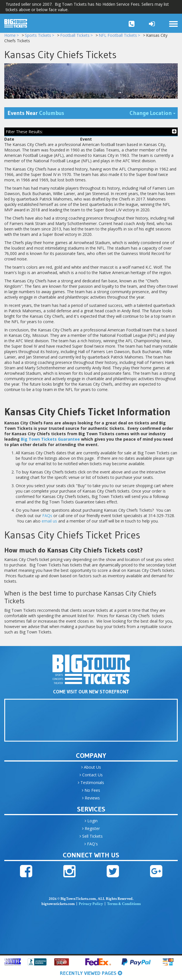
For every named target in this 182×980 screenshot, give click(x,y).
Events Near (36, 115)
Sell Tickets (91, 838)
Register (91, 831)
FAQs (47, 518)
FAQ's (91, 846)
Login (91, 823)
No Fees (91, 792)
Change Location (154, 115)
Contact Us (91, 777)
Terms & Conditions (124, 906)
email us (49, 523)
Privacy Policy (91, 906)
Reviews (91, 800)
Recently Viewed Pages (91, 973)
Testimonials (91, 785)
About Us (91, 769)
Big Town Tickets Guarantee (50, 441)
